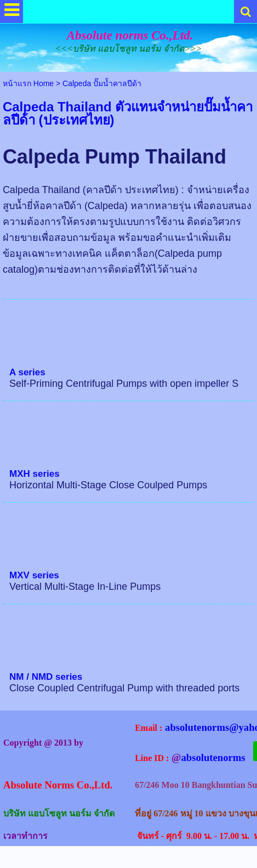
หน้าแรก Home (28, 83)
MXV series (34, 575)
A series (27, 372)
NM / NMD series (46, 677)
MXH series (35, 474)
